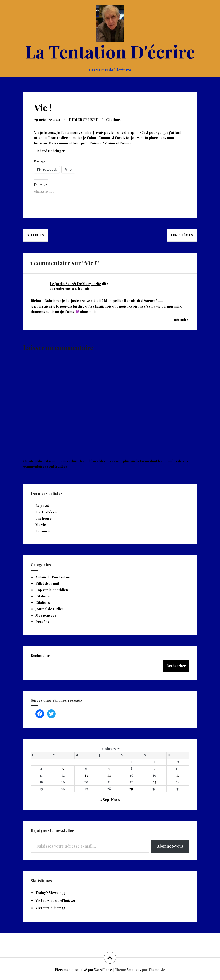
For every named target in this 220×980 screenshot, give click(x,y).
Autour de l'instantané (53, 577)
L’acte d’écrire (47, 512)
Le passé (43, 506)
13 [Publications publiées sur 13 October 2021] (86, 775)
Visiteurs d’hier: (49, 908)
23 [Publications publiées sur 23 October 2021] (155, 782)
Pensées (42, 622)
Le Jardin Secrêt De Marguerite (76, 284)
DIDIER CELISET (83, 120)
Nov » (116, 800)
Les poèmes (182, 235)
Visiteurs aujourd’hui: (53, 900)
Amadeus (134, 970)
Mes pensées (46, 615)
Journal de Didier (49, 609)
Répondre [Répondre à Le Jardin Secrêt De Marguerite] (181, 320)
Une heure (44, 518)
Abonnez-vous (170, 846)
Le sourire (44, 531)
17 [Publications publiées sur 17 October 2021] (178, 775)
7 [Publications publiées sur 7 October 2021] (109, 769)
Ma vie (41, 525)
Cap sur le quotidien (52, 590)
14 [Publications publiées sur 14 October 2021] (109, 775)
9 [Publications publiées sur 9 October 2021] (155, 769)
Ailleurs (35, 235)
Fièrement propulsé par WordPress (84, 970)
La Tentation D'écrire (110, 51)
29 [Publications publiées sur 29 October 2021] (131, 789)
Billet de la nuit (47, 583)
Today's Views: (48, 893)
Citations (113, 120)
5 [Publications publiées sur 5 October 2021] (63, 769)
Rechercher (40, 656)
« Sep (105, 800)
